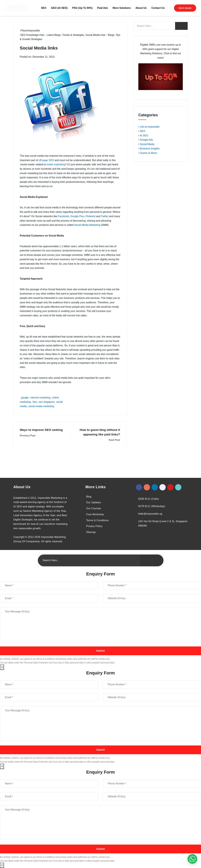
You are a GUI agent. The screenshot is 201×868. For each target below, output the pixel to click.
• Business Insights (149, 149)
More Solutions (122, 8)
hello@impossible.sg (150, 514)
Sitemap (91, 532)
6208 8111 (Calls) (148, 499)
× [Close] (2, 667)
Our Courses (94, 508)
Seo (35, 402)
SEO (44, 8)
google (25, 398)
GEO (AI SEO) (59, 8)
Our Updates (94, 502)
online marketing (56, 164)
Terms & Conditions (98, 520)
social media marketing (41, 406)
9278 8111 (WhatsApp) (152, 506)
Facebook (63, 216)
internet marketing (40, 398)
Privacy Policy (94, 526)
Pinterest (91, 216)
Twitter (105, 216)
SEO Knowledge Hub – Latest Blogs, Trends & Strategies (52, 35)
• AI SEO (143, 136)
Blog (89, 497)
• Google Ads (146, 140)
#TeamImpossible (30, 31)
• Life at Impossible (149, 127)
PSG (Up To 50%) (82, 8)
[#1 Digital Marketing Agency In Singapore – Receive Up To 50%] (192, 859)
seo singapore (47, 402)
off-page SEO (46, 160)
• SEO (142, 131)
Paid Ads (103, 8)
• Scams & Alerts (148, 153)
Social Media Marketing (87, 225)
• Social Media (146, 144)
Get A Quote (185, 8)
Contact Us (158, 8)
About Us (141, 8)
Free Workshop (95, 514)
